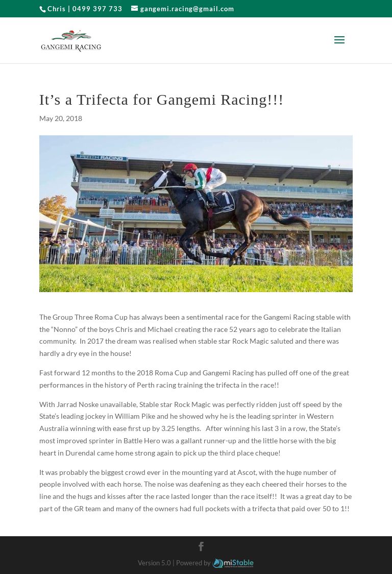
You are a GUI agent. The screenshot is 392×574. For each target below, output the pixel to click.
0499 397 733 (97, 9)
